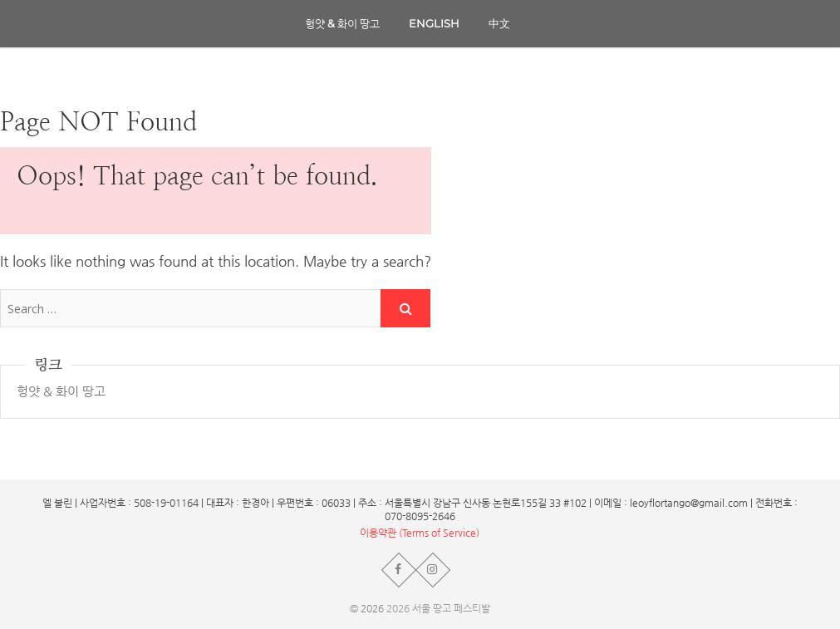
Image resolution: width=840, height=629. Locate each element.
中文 (499, 23)
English (434, 23)
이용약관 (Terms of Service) (420, 533)
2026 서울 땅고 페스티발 (438, 608)
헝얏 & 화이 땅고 (342, 23)
